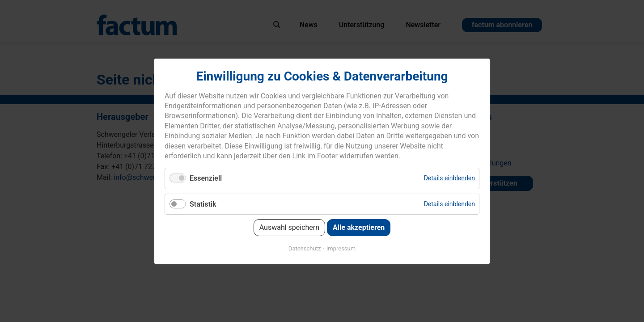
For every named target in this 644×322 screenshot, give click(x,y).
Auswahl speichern (289, 227)
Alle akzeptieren (359, 227)
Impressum (341, 248)
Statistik (203, 204)
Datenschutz (305, 248)
